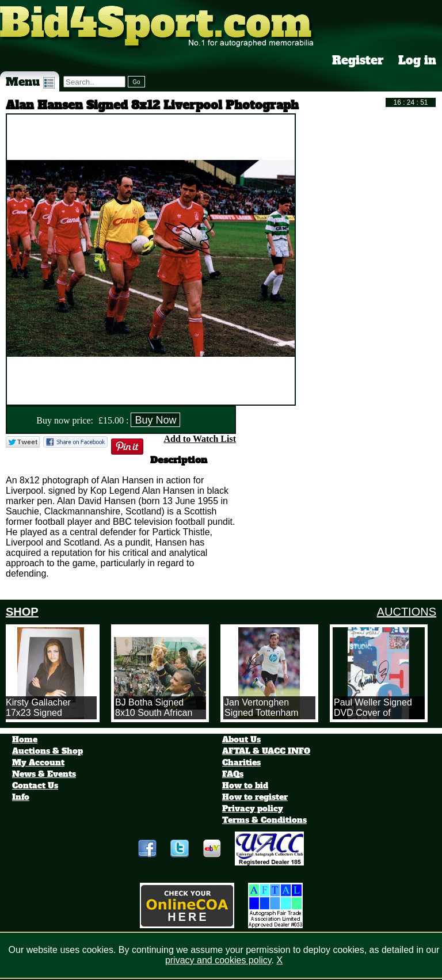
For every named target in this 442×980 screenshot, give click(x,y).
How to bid (245, 785)
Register (358, 60)
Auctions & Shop (47, 751)
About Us (241, 739)
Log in (417, 60)
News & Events (44, 774)
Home (25, 739)
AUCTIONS (407, 612)
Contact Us (35, 785)
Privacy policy (253, 809)
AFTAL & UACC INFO (266, 751)
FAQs (233, 774)
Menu (30, 82)
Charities (241, 762)
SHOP (22, 612)
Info (21, 797)
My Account (38, 762)
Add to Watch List (200, 439)
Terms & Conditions (264, 820)
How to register (255, 797)
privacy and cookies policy (218, 960)
